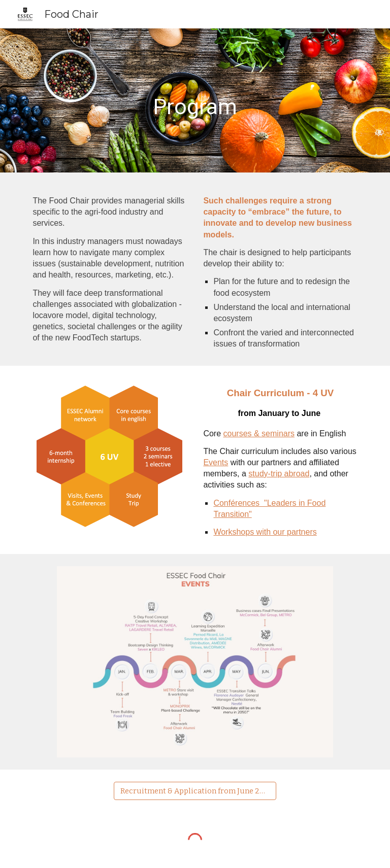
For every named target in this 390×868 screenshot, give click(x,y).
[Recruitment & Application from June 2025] (195, 791)
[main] (195, 100)
